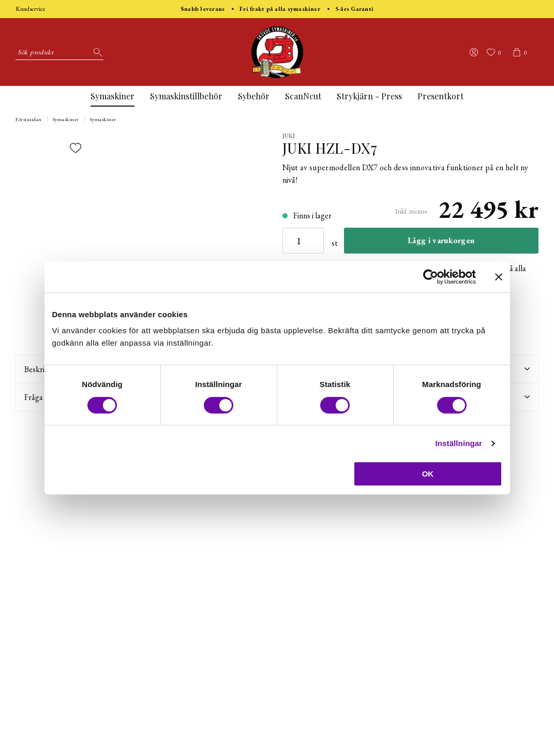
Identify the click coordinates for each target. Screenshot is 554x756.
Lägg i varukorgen (441, 240)
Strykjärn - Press (369, 96)
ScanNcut (303, 96)
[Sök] (96, 52)
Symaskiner (113, 96)
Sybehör (254, 96)
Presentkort (440, 96)
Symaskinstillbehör (186, 96)
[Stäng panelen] (499, 277)
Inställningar (459, 443)
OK (428, 474)
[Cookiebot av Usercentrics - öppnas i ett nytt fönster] (431, 277)
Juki (289, 136)
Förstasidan (29, 119)
